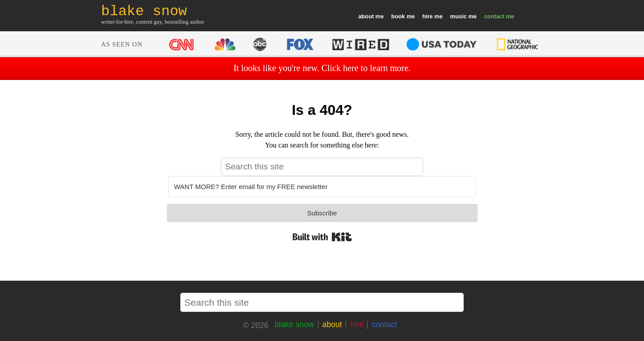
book (398, 16)
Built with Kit (322, 237)
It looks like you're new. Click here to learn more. (322, 68)
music (459, 16)
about (366, 16)
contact (494, 16)
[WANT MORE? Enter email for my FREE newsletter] (322, 187)
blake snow (294, 324)
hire (427, 16)
